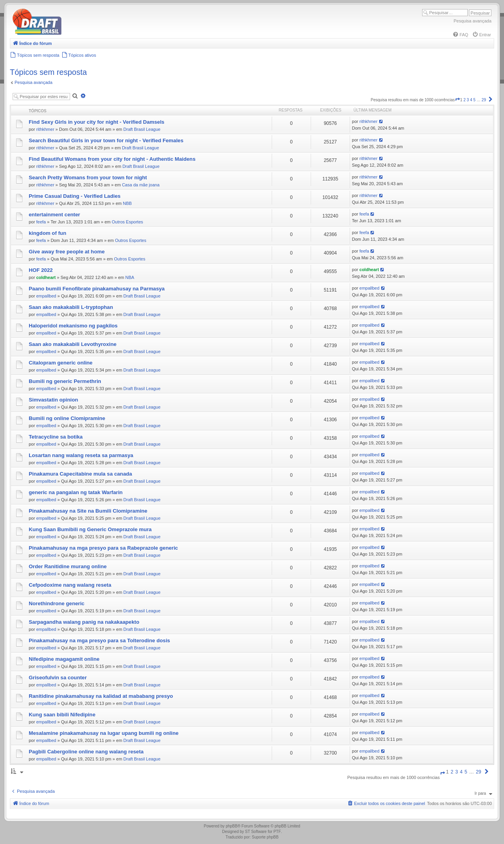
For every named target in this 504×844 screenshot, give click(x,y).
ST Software (256, 832)
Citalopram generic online (61, 363)
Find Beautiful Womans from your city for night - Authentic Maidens (112, 159)
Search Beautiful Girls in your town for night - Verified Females (106, 140)
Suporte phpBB (265, 837)
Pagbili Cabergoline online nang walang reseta (86, 752)
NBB (127, 203)
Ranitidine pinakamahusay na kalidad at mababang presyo (101, 696)
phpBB (232, 826)
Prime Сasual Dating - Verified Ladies (75, 196)
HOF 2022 (41, 270)
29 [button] (484, 100)
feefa (41, 222)
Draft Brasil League (142, 129)
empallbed (46, 296)
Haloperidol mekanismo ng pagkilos (73, 326)
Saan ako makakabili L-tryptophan (71, 307)
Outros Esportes (127, 222)
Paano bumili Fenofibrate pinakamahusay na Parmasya (97, 289)
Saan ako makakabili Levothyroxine (73, 344)
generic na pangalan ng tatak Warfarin (76, 492)
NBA (130, 277)
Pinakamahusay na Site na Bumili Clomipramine (88, 511)
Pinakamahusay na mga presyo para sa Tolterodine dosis (99, 640)
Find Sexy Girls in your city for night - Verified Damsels (96, 122)
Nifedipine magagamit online (64, 659)
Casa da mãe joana (141, 185)
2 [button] (465, 100)
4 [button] (471, 100)
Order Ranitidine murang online (68, 566)
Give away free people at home (67, 252)
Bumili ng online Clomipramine (67, 418)
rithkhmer (45, 129)
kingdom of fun (47, 233)
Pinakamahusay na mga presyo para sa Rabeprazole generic (103, 548)
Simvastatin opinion (53, 400)
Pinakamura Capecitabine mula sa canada (80, 474)
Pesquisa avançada (472, 21)
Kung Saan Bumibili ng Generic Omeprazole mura (90, 529)
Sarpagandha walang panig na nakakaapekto (84, 622)
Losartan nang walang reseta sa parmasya (81, 455)
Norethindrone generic (57, 603)
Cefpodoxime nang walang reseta (70, 585)
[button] (458, 100)
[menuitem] (460, 35)
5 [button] (474, 100)
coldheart (46, 277)
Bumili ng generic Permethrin (65, 381)
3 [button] (468, 100)
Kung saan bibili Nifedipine (62, 715)
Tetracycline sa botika (56, 437)
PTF (277, 832)
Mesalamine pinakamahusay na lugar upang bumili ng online (104, 733)
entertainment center (54, 215)
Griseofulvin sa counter (58, 678)
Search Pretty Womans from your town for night (88, 178)
